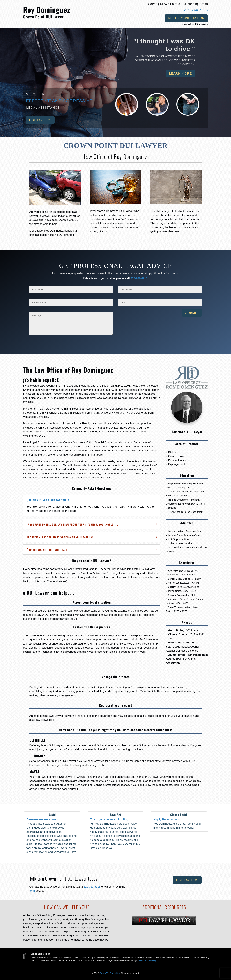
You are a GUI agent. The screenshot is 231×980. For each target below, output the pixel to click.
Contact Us (40, 120)
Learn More (180, 73)
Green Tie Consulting (147, 960)
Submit (192, 313)
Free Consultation (186, 18)
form (33, 891)
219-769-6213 (196, 10)
